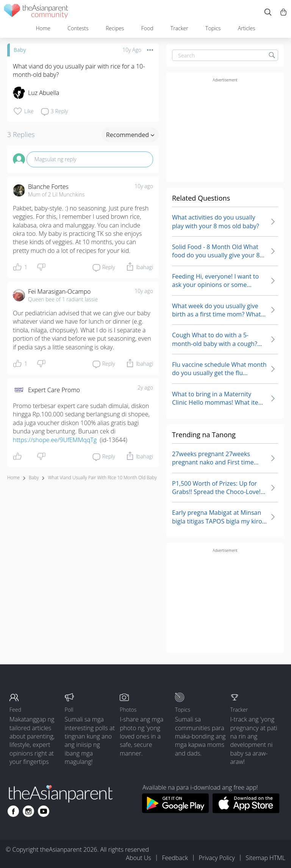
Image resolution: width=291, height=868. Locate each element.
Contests (78, 28)
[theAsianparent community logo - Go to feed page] (36, 12)
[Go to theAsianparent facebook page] (13, 811)
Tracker (179, 28)
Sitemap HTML (265, 858)
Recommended (130, 135)
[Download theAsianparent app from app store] (246, 811)
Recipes (115, 28)
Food (147, 28)
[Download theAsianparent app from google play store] (175, 811)
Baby (20, 50)
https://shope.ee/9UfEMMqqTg (55, 440)
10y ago (144, 186)
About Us (138, 858)
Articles (247, 28)
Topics (213, 28)
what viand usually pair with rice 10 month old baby (102, 478)
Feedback (175, 858)
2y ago (145, 387)
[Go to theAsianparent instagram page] (28, 811)
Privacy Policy (217, 858)
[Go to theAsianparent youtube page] (44, 811)
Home (43, 28)
